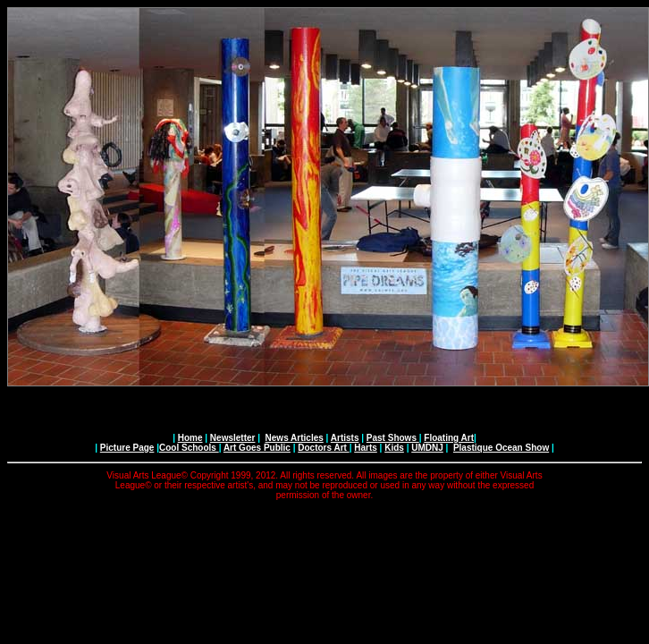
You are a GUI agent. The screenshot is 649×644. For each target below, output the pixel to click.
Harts (366, 448)
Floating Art (449, 438)
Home (190, 438)
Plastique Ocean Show (501, 448)
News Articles (295, 438)
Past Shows (393, 438)
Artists (345, 438)
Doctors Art (323, 448)
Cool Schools (189, 448)
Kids (394, 448)
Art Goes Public (257, 448)
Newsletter (233, 438)
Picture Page (127, 448)
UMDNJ (427, 448)
